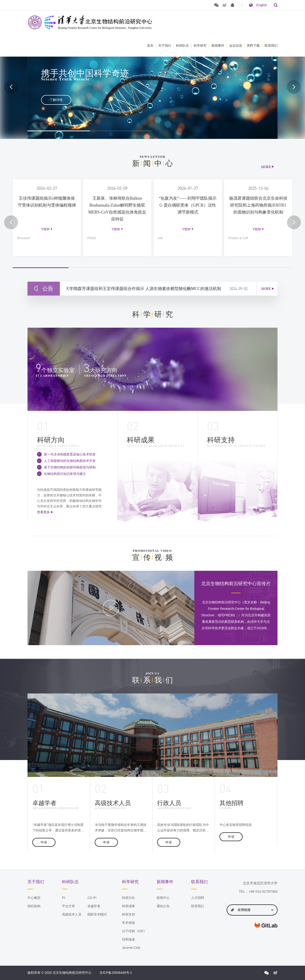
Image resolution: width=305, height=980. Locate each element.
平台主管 (68, 906)
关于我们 (165, 46)
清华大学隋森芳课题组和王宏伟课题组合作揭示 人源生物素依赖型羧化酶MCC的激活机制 (142, 289)
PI (63, 898)
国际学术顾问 (97, 914)
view (46, 229)
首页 (150, 46)
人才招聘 (198, 898)
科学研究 (200, 46)
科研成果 (128, 906)
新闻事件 (218, 46)
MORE (266, 167)
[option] (153, 87)
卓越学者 (94, 906)
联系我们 (271, 46)
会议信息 (236, 46)
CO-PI (92, 898)
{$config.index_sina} (275, 973)
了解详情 (56, 100)
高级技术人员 (72, 914)
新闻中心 (163, 898)
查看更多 (43, 512)
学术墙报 (128, 923)
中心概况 (34, 898)
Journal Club (131, 948)
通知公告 (163, 906)
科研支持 (128, 914)
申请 (44, 842)
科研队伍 (182, 46)
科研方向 (128, 898)
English (262, 5)
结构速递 (128, 939)
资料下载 (253, 46)
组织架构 (34, 906)
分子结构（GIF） (134, 931)
